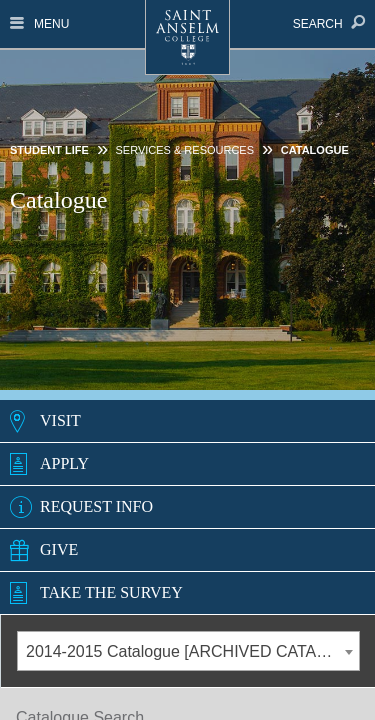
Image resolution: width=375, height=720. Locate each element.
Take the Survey (111, 592)
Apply (64, 463)
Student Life (49, 150)
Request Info (96, 506)
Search (329, 24)
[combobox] (188, 651)
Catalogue (315, 150)
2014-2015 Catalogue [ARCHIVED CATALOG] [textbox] (190, 651)
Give (59, 549)
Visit (60, 420)
